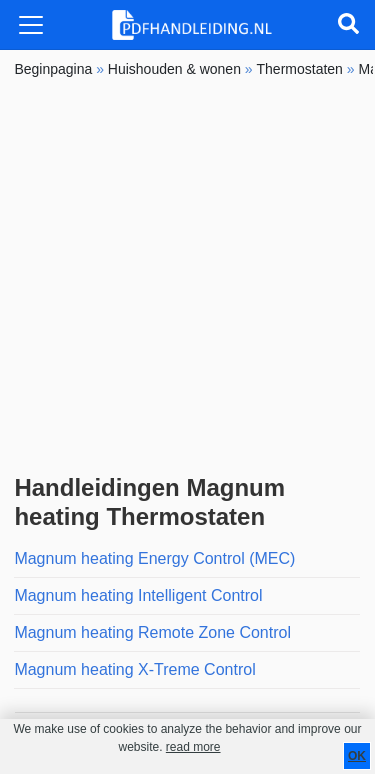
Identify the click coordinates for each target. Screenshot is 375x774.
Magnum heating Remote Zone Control (152, 632)
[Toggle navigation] (31, 25)
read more (193, 747)
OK (357, 756)
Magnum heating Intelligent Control (138, 595)
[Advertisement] (187, 276)
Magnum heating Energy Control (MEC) (154, 558)
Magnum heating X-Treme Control (134, 669)
